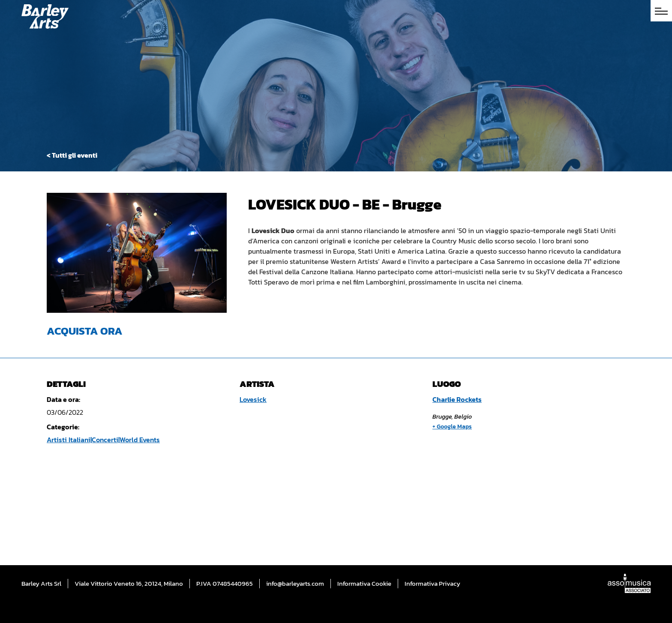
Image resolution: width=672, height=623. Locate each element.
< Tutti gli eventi (72, 155)
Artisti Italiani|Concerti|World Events (103, 440)
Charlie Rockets (457, 399)
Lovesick (253, 399)
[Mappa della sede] (510, 495)
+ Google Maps (452, 427)
